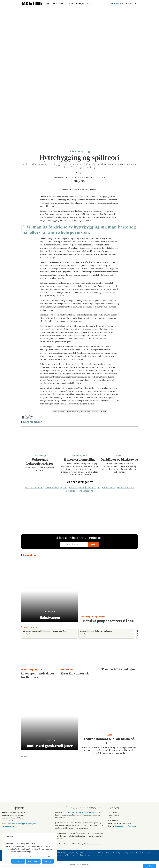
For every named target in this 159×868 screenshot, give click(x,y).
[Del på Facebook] (76, 181)
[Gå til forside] (32, 4)
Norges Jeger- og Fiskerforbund (126, 826)
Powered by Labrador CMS (80, 865)
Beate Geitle (109, 488)
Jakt (47, 4)
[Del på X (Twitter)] (79, 181)
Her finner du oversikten (93, 844)
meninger (85, 412)
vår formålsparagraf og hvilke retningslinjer (83, 812)
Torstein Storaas (34, 488)
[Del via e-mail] (83, 181)
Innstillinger (150, 866)
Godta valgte (33, 861)
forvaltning (73, 412)
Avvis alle (48, 861)
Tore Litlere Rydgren (56, 488)
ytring (95, 412)
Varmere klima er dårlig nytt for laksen (96, 631)
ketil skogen (59, 412)
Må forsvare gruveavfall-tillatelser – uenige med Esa (44, 631)
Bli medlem (117, 4)
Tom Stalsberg (85, 491)
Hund (62, 4)
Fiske (54, 4)
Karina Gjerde (77, 488)
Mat (89, 4)
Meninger (80, 4)
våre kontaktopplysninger (22, 824)
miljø (104, 412)
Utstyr (70, 4)
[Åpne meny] (136, 4)
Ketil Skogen (93, 488)
